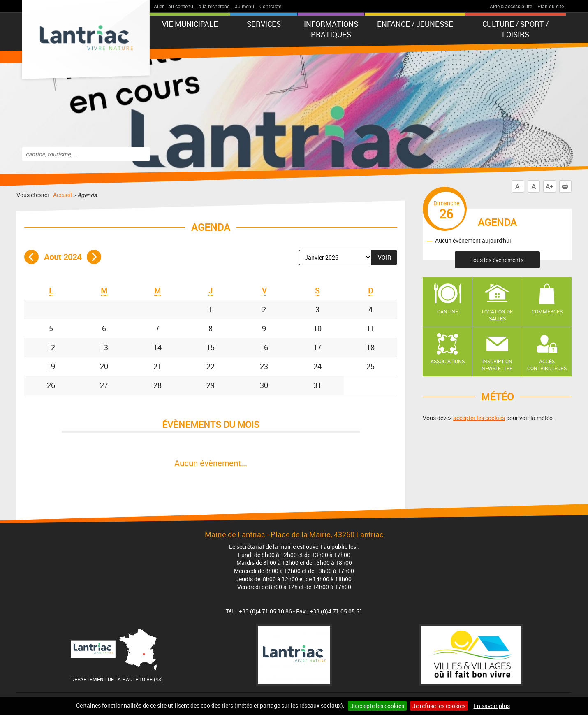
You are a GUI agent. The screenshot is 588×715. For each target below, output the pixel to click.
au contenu (181, 6)
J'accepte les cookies (377, 706)
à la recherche (214, 6)
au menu (244, 6)
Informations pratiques (331, 29)
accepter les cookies (479, 418)
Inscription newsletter (497, 365)
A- (518, 186)
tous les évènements (497, 260)
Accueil (63, 195)
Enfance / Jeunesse (415, 24)
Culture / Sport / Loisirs (515, 29)
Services (264, 24)
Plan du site (551, 6)
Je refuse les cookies (439, 706)
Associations (448, 361)
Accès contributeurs (547, 365)
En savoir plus (492, 706)
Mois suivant (94, 257)
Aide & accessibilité (511, 6)
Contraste (270, 6)
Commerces (547, 311)
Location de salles (497, 315)
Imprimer (567, 186)
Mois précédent (31, 257)
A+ (550, 186)
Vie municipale (190, 24)
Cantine (448, 311)
